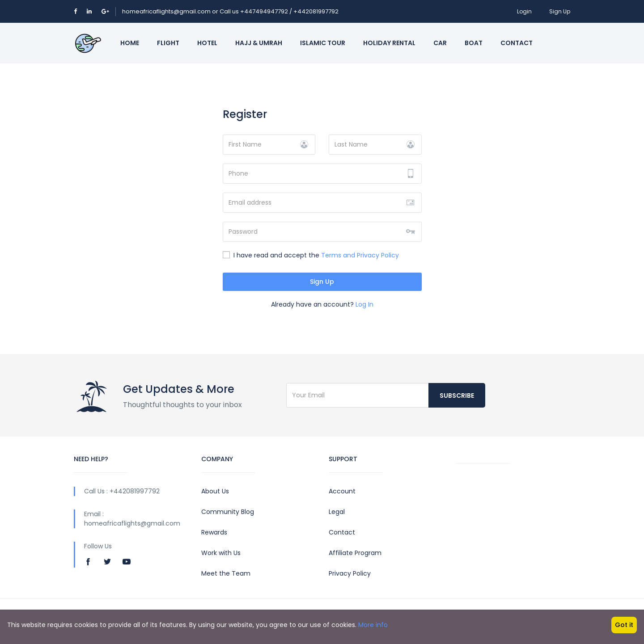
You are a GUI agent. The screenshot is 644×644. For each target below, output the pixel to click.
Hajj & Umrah (259, 43)
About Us (215, 491)
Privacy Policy (350, 573)
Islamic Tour (323, 43)
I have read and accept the (311, 255)
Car (440, 43)
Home (130, 43)
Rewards (214, 532)
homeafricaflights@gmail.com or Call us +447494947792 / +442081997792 (230, 11)
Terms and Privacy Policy (360, 255)
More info (373, 625)
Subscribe (457, 396)
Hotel (207, 43)
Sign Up (560, 11)
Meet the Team (226, 573)
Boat (474, 43)
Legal (337, 512)
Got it (624, 625)
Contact (517, 43)
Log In (364, 304)
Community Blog (228, 512)
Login (524, 11)
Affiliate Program (355, 553)
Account (342, 491)
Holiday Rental (389, 43)
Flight (168, 43)
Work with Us (221, 553)
